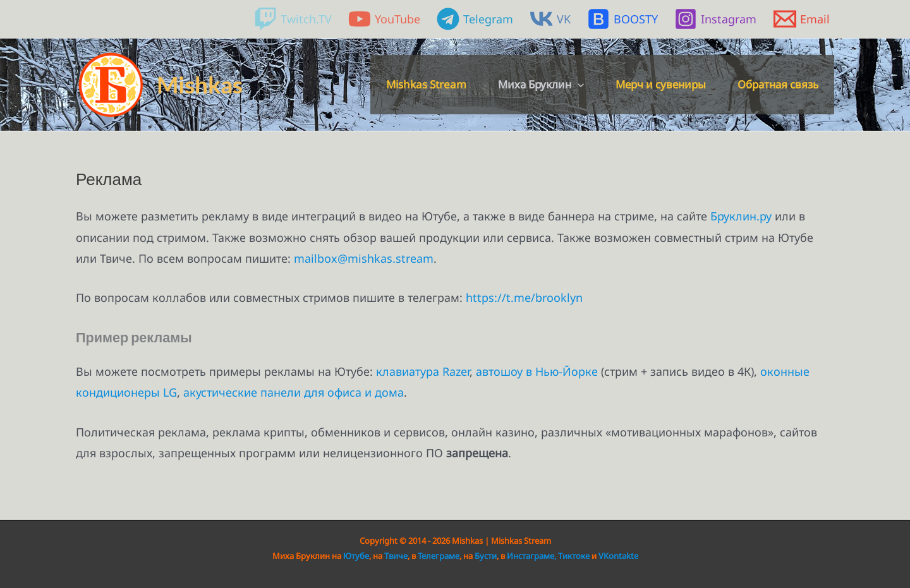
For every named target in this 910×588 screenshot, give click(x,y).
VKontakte (618, 556)
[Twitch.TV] (292, 19)
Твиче (396, 556)
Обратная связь (778, 84)
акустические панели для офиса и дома (294, 392)
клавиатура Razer (423, 371)
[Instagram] (715, 19)
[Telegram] (475, 19)
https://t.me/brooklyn (524, 297)
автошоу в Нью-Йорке (537, 371)
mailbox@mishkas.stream (364, 258)
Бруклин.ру (741, 216)
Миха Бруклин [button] (541, 84)
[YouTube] (384, 19)
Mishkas (200, 84)
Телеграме (439, 556)
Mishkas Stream (426, 84)
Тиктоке (575, 556)
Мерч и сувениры (661, 84)
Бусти (486, 556)
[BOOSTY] (622, 19)
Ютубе (356, 556)
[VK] (550, 19)
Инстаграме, (531, 556)
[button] (578, 84)
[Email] (802, 19)
